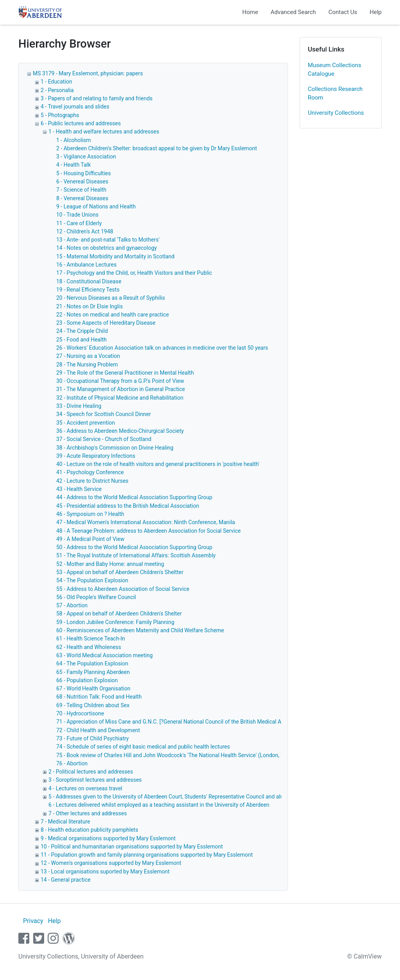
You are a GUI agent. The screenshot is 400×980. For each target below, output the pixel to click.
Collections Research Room (335, 93)
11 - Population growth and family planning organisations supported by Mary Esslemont (147, 855)
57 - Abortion (72, 605)
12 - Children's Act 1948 (85, 231)
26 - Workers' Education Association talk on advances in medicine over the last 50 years (162, 348)
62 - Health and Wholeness (89, 647)
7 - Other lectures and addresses (88, 813)
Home (250, 12)
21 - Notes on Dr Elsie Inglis (89, 306)
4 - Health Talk (73, 165)
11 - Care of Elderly (79, 223)
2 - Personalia (57, 90)
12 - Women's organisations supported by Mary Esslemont (111, 863)
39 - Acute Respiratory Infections (96, 456)
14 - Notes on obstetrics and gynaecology (106, 248)
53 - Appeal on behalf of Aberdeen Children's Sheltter (120, 572)
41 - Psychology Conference (90, 472)
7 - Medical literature (65, 822)
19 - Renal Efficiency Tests (88, 290)
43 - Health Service (79, 489)
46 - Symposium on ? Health (90, 514)
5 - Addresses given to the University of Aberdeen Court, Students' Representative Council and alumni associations (187, 797)
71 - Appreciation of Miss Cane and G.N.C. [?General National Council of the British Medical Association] (182, 722)
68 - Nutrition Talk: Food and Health (99, 697)
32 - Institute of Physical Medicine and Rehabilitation (120, 398)
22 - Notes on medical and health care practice (112, 315)
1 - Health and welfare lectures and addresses (104, 132)
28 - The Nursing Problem (87, 365)
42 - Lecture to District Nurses (92, 481)
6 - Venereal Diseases (82, 181)
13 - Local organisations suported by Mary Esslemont (105, 872)
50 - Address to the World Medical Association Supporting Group (134, 547)
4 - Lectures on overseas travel (85, 788)
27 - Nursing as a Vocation (88, 356)
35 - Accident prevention (86, 423)
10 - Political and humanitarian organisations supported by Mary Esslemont (132, 847)
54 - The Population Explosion (92, 580)
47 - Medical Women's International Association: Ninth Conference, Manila (146, 522)
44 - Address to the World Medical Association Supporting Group (134, 497)
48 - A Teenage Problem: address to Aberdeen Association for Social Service (148, 531)
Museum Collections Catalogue (335, 70)
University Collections (336, 113)
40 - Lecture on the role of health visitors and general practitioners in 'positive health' (158, 464)
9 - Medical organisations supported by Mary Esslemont (108, 838)
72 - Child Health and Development (98, 730)
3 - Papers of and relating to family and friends (97, 98)
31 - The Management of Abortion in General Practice (121, 389)
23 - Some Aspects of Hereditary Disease (106, 323)
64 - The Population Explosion (92, 663)
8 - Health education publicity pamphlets (89, 830)
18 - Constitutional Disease (89, 281)
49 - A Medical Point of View (90, 539)
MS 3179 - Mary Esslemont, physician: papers (88, 73)
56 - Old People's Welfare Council (96, 597)
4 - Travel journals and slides (75, 107)
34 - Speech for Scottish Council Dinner (104, 414)
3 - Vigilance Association (86, 157)
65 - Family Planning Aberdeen (93, 672)
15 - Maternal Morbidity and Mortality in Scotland (115, 256)
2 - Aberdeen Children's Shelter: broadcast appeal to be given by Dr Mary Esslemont (157, 148)
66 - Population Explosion (87, 680)
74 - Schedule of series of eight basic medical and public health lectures (143, 747)
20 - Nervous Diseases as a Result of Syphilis (111, 298)
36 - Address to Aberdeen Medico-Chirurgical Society (120, 431)
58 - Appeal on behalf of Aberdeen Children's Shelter (119, 614)
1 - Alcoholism (74, 140)
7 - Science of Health (81, 190)
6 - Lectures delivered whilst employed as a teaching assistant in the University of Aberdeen (159, 805)
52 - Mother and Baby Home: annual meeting (110, 564)
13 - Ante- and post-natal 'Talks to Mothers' (108, 240)
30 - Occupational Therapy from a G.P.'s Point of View (120, 381)
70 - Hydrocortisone (80, 713)
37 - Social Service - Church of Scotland (104, 439)
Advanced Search (293, 12)
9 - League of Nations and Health (96, 206)
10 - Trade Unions (77, 215)
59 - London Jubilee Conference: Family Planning (115, 622)
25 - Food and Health (81, 340)
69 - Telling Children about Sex (93, 705)
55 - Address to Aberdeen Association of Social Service (123, 589)
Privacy (33, 921)
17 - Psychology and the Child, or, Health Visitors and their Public (134, 273)
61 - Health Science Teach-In (91, 639)
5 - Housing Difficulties (84, 173)
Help (376, 12)
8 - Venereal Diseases (82, 198)
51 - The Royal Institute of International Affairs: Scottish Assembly (136, 555)
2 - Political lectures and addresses (91, 772)
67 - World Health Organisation (93, 688)
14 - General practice (66, 880)
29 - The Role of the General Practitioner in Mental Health (125, 373)
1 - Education (56, 82)
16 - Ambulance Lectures (86, 265)
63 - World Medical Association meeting (104, 655)
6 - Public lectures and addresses (81, 123)
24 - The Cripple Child (82, 331)
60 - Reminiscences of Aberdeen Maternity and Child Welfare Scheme (140, 630)
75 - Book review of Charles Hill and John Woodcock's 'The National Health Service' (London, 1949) (176, 755)
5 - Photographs (60, 115)
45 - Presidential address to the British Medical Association (128, 506)
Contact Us (343, 12)
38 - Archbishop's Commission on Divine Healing (115, 448)
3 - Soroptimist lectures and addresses (95, 780)
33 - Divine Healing (79, 406)
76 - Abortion (72, 763)
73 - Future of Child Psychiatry (93, 738)
